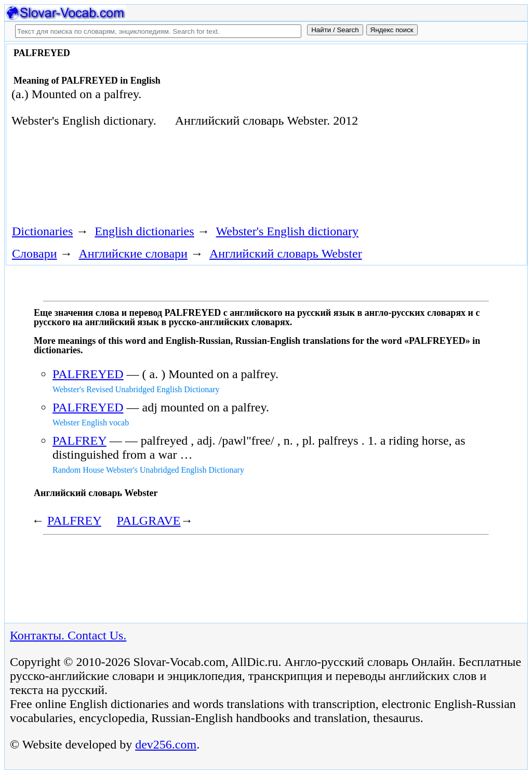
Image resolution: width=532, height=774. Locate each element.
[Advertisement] (195, 180)
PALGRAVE (149, 521)
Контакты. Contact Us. (68, 635)
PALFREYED (88, 374)
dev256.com (166, 744)
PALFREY (79, 441)
